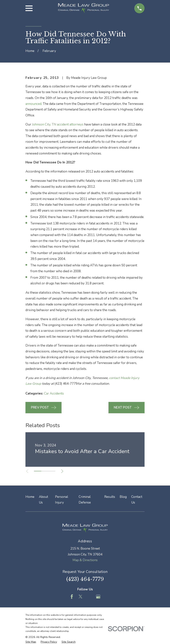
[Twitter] (81, 597)
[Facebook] (72, 597)
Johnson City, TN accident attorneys (58, 124)
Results (110, 497)
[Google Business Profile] (98, 597)
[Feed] (89, 597)
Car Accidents (54, 393)
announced (33, 104)
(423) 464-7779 (85, 579)
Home (30, 497)
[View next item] (62, 471)
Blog (123, 497)
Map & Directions (85, 560)
